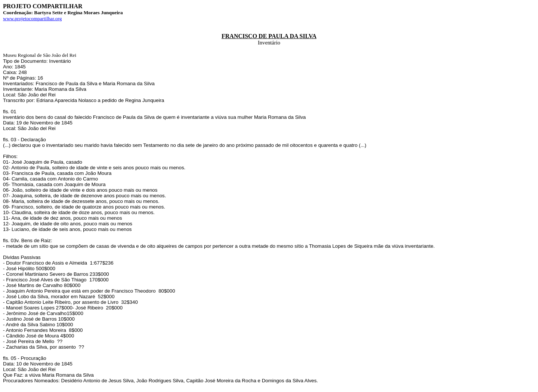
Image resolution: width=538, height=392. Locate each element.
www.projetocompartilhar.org (32, 18)
